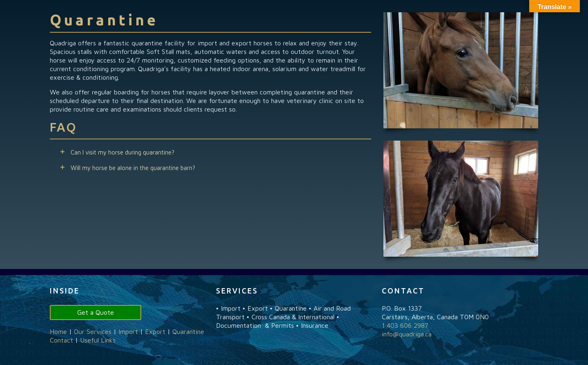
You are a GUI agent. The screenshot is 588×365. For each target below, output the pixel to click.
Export (155, 331)
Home (58, 331)
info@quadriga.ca (407, 334)
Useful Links (98, 340)
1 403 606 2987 (405, 325)
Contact (61, 340)
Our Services (93, 331)
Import (128, 331)
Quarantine (188, 331)
